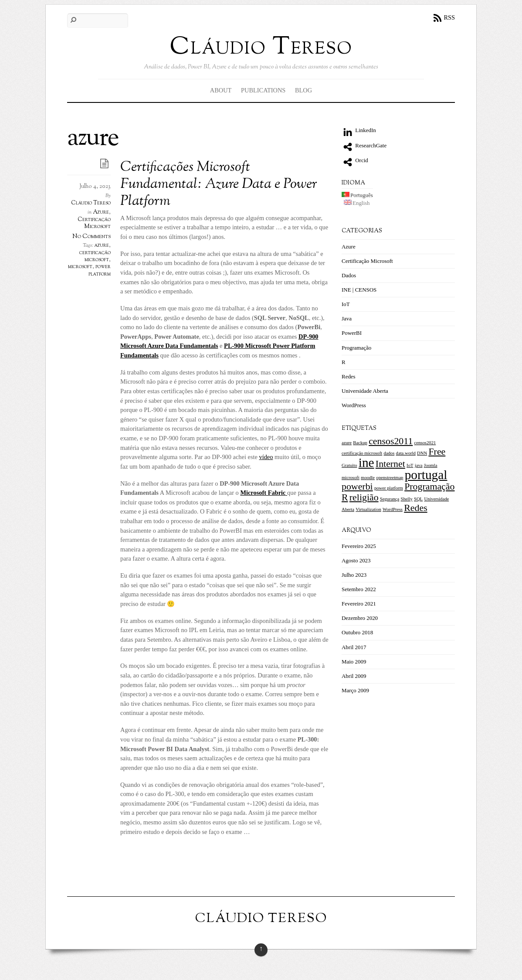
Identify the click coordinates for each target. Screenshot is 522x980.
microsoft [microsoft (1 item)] (351, 478)
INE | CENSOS (359, 290)
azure (102, 245)
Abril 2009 (354, 676)
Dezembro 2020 (360, 618)
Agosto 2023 (356, 560)
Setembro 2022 (359, 589)
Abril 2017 (354, 647)
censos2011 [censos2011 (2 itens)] (391, 441)
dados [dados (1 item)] (389, 453)
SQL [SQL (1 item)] (418, 499)
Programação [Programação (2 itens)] (429, 487)
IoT (346, 304)
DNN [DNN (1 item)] (422, 453)
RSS (449, 17)
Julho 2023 (354, 575)
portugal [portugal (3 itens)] (426, 475)
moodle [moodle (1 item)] (368, 478)
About (221, 90)
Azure (101, 212)
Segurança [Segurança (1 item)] (390, 499)
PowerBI (352, 333)
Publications (263, 90)
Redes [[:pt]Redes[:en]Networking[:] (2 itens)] (415, 508)
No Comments (92, 236)
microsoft (80, 267)
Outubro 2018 (357, 632)
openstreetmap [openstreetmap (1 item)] (390, 478)
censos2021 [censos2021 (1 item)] (425, 443)
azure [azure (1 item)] (347, 443)
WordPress (354, 405)
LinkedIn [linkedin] (359, 130)
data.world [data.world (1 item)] (406, 453)
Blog (303, 90)
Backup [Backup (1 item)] (360, 443)
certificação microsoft (95, 256)
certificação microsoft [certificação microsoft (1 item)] (362, 453)
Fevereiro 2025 (359, 546)
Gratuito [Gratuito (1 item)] (349, 465)
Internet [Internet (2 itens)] (390, 464)
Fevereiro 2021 (359, 604)
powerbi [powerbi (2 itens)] (357, 487)
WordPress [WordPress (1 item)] (393, 509)
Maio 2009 (354, 662)
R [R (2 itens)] (345, 497)
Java (347, 318)
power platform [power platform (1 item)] (389, 488)
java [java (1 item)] (419, 465)
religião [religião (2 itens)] (364, 497)
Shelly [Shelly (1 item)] (407, 499)
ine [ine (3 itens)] (366, 463)
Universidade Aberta (365, 391)
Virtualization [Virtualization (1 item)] (368, 509)
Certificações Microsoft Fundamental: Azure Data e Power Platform (219, 185)
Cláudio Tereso (91, 203)
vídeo (266, 457)
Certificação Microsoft (94, 223)
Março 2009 (355, 690)
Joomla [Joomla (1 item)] (431, 465)
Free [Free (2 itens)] (437, 452)
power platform (100, 270)
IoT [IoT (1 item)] (410, 465)
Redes (349, 376)
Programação (356, 348)
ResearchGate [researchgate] (364, 145)
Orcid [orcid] (355, 160)
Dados (349, 275)
